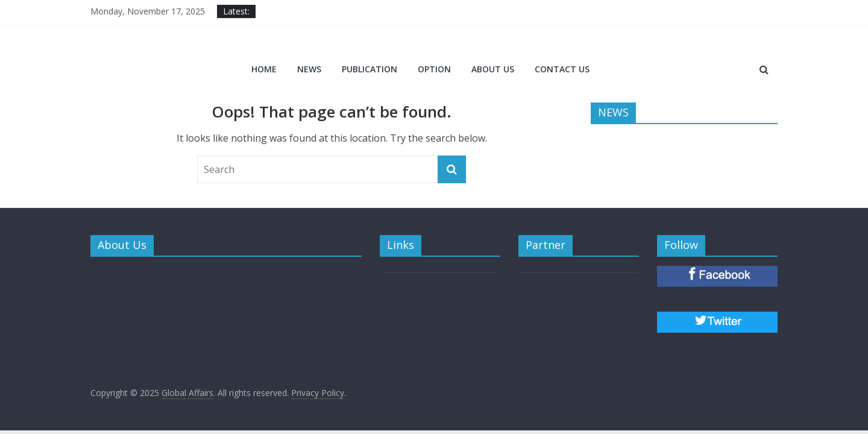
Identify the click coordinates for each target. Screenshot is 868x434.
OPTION (434, 69)
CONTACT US (562, 69)
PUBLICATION (370, 69)
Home (264, 69)
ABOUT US (493, 69)
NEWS (309, 69)
